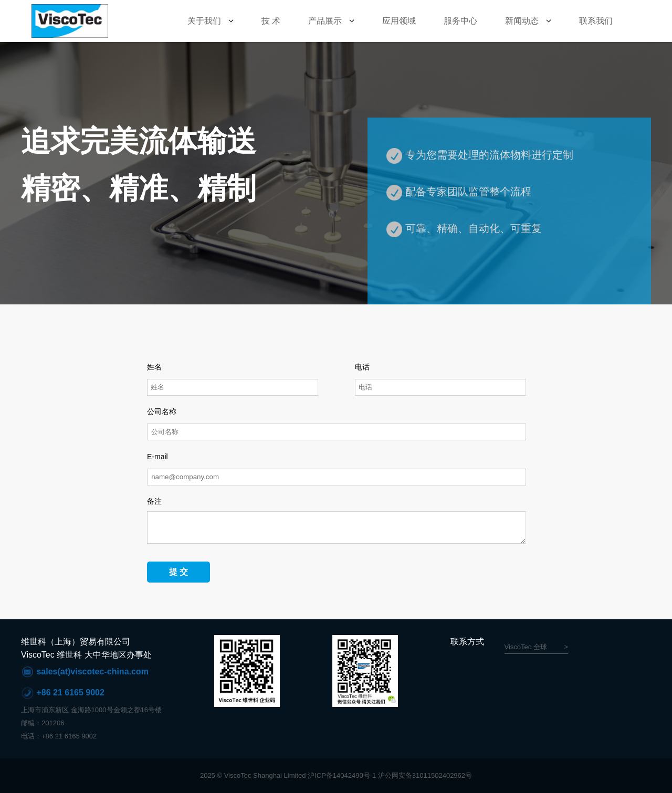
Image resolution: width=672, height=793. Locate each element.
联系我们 (596, 21)
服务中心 (460, 21)
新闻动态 (522, 21)
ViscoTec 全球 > (537, 647)
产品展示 (325, 21)
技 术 (271, 21)
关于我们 (204, 21)
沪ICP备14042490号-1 (342, 775)
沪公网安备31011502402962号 (425, 775)
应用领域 (399, 21)
